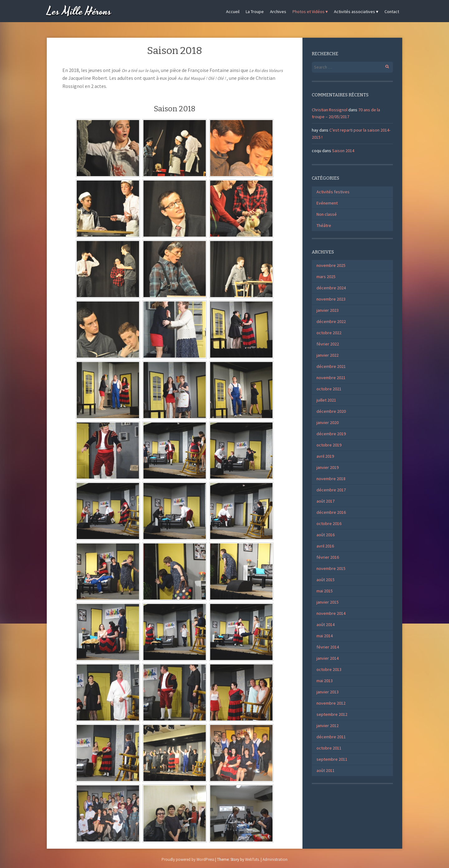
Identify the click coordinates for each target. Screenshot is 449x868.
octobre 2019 (329, 445)
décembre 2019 (331, 434)
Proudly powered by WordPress (188, 859)
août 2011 (326, 770)
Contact (392, 12)
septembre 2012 (332, 714)
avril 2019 (325, 456)
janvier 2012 (328, 726)
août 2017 (326, 501)
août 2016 (326, 535)
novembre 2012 (331, 703)
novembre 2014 (331, 613)
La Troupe (255, 12)
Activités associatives (355, 12)
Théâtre (324, 225)
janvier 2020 (328, 422)
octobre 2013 (329, 669)
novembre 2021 (331, 378)
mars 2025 (326, 277)
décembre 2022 (331, 321)
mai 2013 (325, 681)
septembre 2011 (332, 759)
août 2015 (326, 580)
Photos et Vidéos (309, 12)
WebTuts (252, 859)
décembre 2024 (331, 288)
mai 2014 (325, 636)
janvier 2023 (328, 310)
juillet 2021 (326, 400)
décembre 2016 (331, 512)
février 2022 (328, 344)
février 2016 (328, 557)
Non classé (327, 214)
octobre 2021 (329, 389)
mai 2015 (325, 591)
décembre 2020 (331, 411)
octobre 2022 (329, 333)
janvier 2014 (328, 658)
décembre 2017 (331, 490)
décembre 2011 (331, 737)
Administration (275, 859)
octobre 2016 (329, 523)
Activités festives (333, 192)
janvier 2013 (328, 692)
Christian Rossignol (330, 110)
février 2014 (328, 647)
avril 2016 (325, 546)
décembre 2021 (331, 366)
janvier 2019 (328, 467)
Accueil (233, 12)
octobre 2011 (329, 748)
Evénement (327, 203)
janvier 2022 (328, 355)
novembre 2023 (331, 299)
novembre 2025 (331, 265)
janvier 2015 (328, 602)
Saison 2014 (343, 151)
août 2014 (326, 624)
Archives (278, 12)
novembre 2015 (331, 568)
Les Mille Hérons (79, 12)
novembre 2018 (331, 479)
